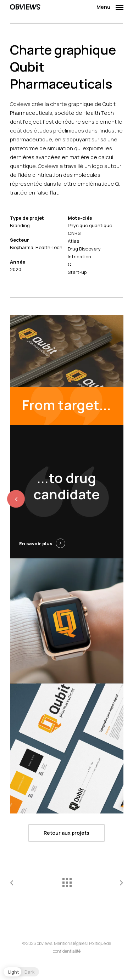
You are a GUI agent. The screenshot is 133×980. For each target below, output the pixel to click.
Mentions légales (70, 943)
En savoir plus (36, 543)
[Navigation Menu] (110, 6)
